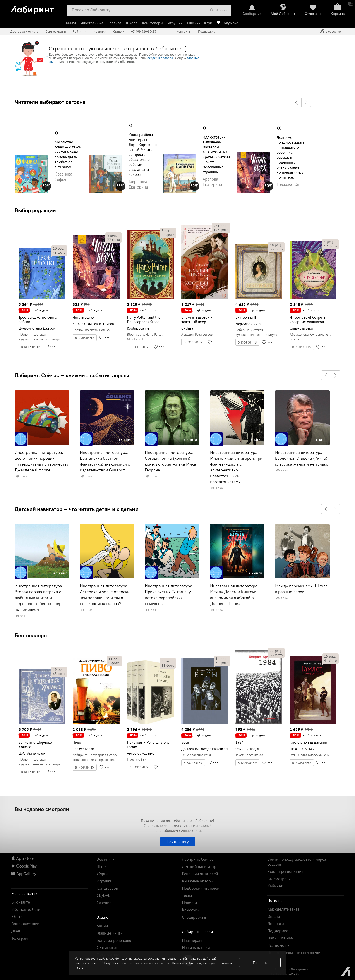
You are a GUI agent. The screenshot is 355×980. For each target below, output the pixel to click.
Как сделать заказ (283, 909)
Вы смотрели (279, 879)
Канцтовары (152, 23)
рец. (59, 248)
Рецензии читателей (200, 874)
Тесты (187, 895)
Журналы (105, 874)
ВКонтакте (21, 902)
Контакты (184, 31)
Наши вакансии (196, 948)
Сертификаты (56, 31)
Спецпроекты (194, 917)
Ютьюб (17, 917)
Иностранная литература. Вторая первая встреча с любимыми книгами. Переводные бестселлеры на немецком (40, 598)
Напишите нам (281, 938)
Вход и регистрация (285, 871)
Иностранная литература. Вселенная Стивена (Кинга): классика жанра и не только (302, 458)
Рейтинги (80, 31)
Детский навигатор (199, 866)
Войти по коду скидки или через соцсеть (297, 862)
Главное (115, 23)
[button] (297, 102)
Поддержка (207, 31)
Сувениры (106, 903)
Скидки (119, 31)
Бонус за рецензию (114, 940)
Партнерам (192, 940)
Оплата (274, 916)
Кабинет (275, 886)
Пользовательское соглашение (295, 953)
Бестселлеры (31, 635)
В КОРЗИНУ (31, 347)
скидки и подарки (160, 58)
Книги (71, 23)
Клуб (208, 23)
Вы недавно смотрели (42, 809)
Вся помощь (278, 945)
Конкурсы (191, 910)
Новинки (100, 31)
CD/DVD (104, 895)
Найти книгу (178, 842)
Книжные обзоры (198, 881)
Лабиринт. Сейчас (198, 859)
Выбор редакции (35, 210)
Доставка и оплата (24, 31)
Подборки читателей (201, 888)
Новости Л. (192, 903)
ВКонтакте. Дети (26, 909)
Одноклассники (25, 924)
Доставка (276, 924)
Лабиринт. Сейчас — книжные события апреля (72, 375)
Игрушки (175, 23)
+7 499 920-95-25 (144, 31)
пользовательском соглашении (147, 963)
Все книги (106, 859)
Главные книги (110, 933)
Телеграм (20, 938)
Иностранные (92, 23)
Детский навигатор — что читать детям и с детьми (77, 509)
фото (59, 252)
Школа (132, 23)
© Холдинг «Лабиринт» (289, 969)
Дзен (16, 931)
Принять (260, 963)
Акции (102, 926)
